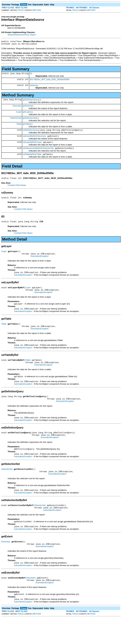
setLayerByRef (29, 147)
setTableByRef (29, 160)
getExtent (27, 108)
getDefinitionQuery (31, 101)
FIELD (21, 10)
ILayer (19, 114)
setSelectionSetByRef (32, 154)
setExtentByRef (29, 140)
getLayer (26, 114)
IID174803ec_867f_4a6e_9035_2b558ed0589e (50, 80)
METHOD (37, 10)
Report (33, 35)
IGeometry (17, 108)
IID (31, 75)
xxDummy (34, 86)
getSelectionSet (29, 121)
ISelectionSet (16, 121)
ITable (19, 127)
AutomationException (39, 265)
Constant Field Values (17, 191)
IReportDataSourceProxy (18, 35)
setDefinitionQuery (31, 134)
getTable (26, 127)
